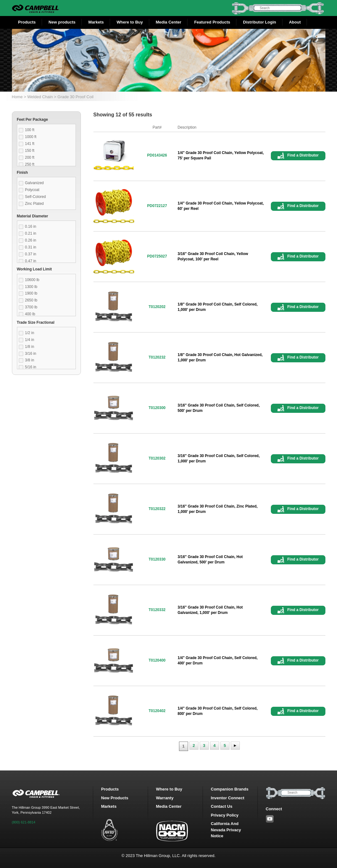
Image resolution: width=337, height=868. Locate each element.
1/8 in (30, 347)
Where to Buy (130, 22)
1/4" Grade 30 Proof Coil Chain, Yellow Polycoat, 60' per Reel (221, 206)
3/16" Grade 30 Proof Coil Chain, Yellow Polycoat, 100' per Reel (213, 256)
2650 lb (31, 300)
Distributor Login (259, 22)
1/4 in (30, 340)
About (295, 22)
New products (62, 22)
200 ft (30, 157)
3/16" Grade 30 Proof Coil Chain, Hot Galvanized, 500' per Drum (210, 559)
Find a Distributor (303, 155)
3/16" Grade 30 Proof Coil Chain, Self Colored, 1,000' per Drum (219, 458)
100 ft (30, 130)
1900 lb (31, 293)
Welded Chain (40, 97)
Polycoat (32, 190)
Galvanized (34, 183)
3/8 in (30, 360)
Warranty (165, 798)
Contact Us (222, 806)
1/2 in (30, 333)
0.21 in (31, 233)
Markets (96, 22)
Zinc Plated (34, 204)
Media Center (169, 22)
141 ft (30, 144)
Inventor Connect (228, 798)
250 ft (30, 164)
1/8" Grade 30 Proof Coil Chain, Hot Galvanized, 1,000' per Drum (220, 357)
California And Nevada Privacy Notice (226, 830)
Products (27, 22)
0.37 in (31, 254)
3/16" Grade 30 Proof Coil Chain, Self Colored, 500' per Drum (219, 408)
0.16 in (31, 226)
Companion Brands (230, 789)
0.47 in (31, 261)
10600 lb (32, 280)
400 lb (30, 314)
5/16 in (31, 367)
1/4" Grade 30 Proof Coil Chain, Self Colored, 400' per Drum (218, 660)
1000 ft (31, 137)
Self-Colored (36, 197)
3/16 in (31, 354)
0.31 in (31, 247)
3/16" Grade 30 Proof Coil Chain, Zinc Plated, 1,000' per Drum (218, 509)
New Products (115, 798)
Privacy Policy (225, 815)
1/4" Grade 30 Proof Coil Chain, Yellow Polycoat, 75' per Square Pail (221, 155)
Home (17, 97)
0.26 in (31, 240)
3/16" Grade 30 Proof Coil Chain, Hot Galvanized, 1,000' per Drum (210, 610)
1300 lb (31, 287)
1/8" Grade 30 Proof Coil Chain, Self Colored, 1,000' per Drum (218, 307)
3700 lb (31, 307)
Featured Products (212, 22)
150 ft (30, 151)
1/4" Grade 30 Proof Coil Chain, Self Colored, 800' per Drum (218, 711)
